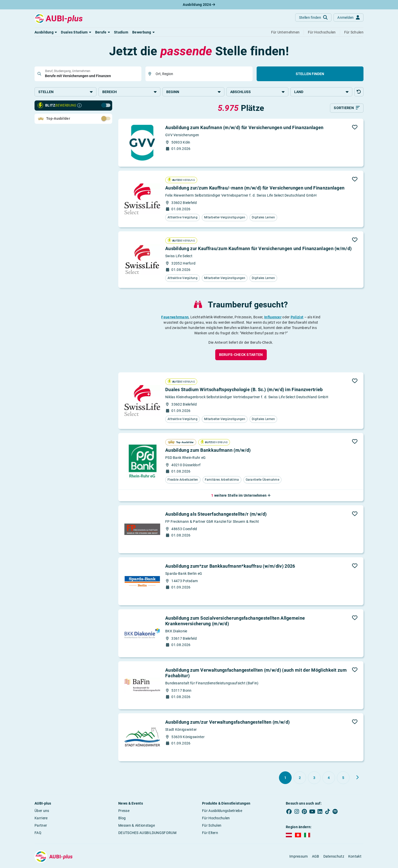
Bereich (129, 92)
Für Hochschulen (216, 819)
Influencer (273, 318)
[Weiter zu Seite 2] (357, 778)
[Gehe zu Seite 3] (314, 779)
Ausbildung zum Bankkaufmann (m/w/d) (208, 451)
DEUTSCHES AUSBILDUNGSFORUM (147, 834)
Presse (124, 812)
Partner (41, 826)
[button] (46, 32)
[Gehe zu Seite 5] (343, 779)
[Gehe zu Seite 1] (285, 779)
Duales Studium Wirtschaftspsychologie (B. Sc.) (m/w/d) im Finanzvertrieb (244, 391)
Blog (122, 819)
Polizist (297, 318)
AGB (316, 857)
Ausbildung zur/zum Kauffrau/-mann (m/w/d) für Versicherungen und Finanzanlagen (255, 189)
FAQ (38, 834)
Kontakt (355, 857)
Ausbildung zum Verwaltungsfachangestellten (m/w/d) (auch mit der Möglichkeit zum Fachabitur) (256, 674)
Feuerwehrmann (175, 318)
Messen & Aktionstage (137, 826)
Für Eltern (210, 834)
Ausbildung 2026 (199, 5)
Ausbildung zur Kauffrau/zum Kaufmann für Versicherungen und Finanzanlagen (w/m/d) (258, 250)
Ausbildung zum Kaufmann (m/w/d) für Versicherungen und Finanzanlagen (244, 128)
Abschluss (257, 92)
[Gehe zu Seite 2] (300, 779)
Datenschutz (334, 857)
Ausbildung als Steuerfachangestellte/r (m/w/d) (216, 515)
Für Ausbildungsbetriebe (222, 812)
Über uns (42, 812)
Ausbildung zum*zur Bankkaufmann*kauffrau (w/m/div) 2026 (230, 567)
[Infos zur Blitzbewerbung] (79, 107)
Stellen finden (310, 74)
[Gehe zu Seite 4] (329, 779)
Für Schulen (212, 826)
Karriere (41, 819)
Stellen (65, 92)
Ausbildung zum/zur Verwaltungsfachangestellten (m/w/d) (227, 723)
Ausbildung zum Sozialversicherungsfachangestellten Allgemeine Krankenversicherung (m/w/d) (235, 622)
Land (321, 92)
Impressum (299, 857)
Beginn (193, 92)
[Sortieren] (347, 109)
